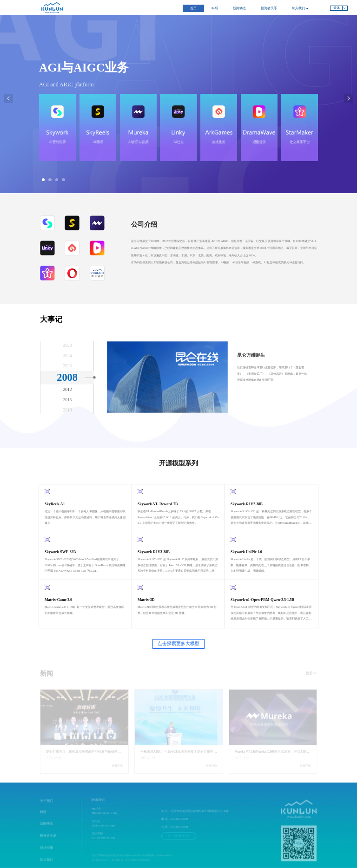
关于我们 (46, 805)
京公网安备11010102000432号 (157, 860)
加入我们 (300, 8)
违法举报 (46, 852)
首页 (193, 8)
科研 (215, 8)
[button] (43, 180)
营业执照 (145, 865)
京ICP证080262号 (100, 865)
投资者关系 (269, 8)
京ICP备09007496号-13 (131, 860)
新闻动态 (239, 8)
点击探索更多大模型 (178, 643)
